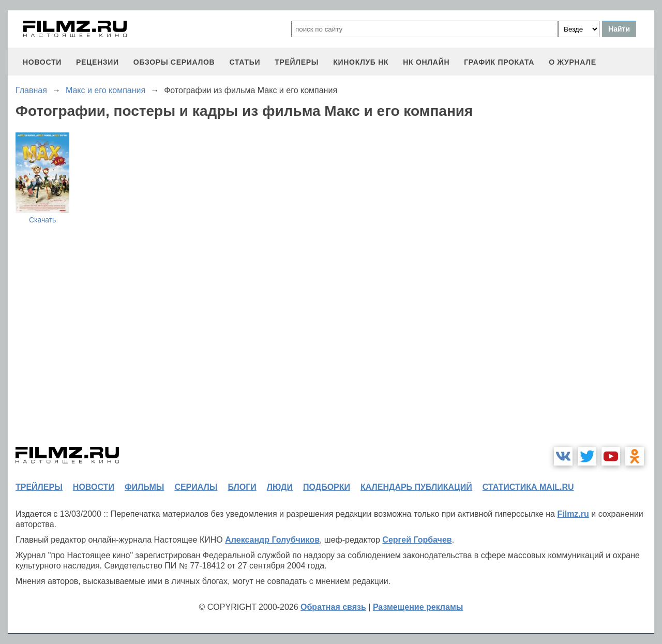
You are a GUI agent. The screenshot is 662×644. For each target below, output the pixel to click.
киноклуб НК (361, 62)
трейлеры (297, 62)
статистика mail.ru (528, 487)
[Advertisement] (577, 281)
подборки (327, 487)
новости (42, 62)
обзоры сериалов (174, 62)
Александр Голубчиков (272, 540)
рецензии (97, 62)
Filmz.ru (573, 514)
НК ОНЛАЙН (426, 62)
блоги (242, 487)
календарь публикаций (416, 487)
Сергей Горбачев (417, 540)
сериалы (196, 487)
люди (280, 487)
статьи (245, 62)
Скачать (43, 220)
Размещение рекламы (418, 607)
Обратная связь (333, 607)
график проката (499, 62)
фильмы (144, 487)
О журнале (573, 62)
